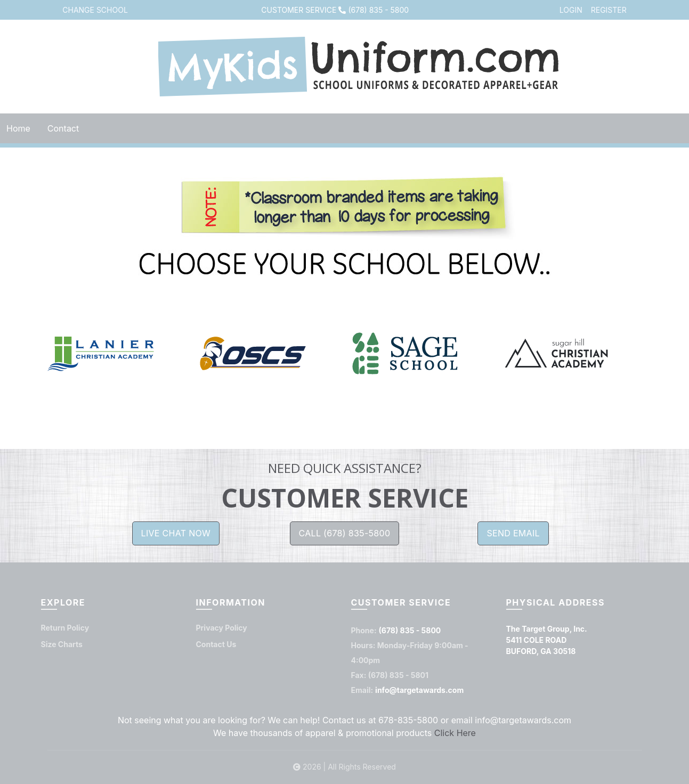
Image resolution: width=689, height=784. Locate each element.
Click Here (455, 733)
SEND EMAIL (513, 534)
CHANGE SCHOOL (95, 10)
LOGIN (571, 10)
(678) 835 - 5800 (378, 10)
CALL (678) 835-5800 (345, 534)
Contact (63, 128)
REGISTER (609, 10)
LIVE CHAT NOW (176, 534)
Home (18, 128)
